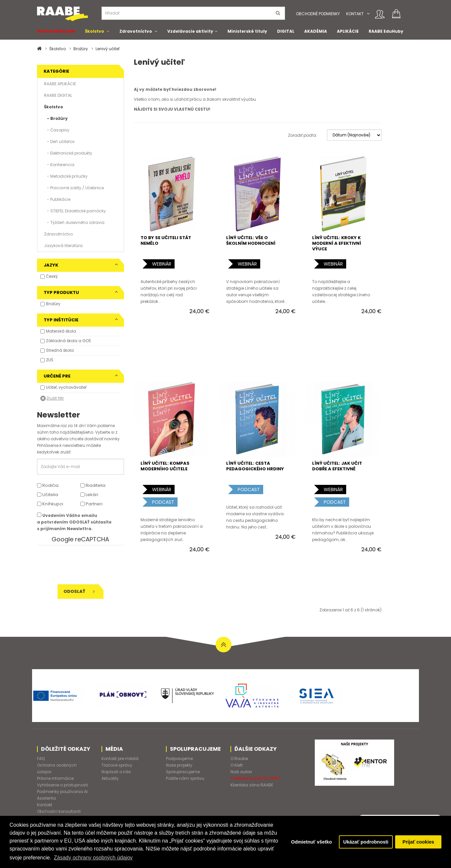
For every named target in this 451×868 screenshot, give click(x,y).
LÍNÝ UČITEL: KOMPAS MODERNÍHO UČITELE (165, 466)
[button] (368, 14)
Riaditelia (93, 485)
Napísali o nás (116, 772)
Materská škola (61, 331)
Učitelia (48, 495)
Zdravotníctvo (136, 31)
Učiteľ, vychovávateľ (66, 387)
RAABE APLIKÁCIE (60, 84)
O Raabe (239, 759)
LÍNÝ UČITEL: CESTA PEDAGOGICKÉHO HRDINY (255, 466)
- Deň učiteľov (59, 142)
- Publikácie (57, 199)
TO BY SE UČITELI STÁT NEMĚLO (166, 240)
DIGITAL (286, 31)
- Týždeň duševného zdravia (74, 222)
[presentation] (82, 565)
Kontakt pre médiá (120, 759)
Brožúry (81, 49)
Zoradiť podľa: (303, 135)
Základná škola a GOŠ (68, 341)
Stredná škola (60, 350)
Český (52, 276)
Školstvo (95, 31)
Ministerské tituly (247, 31)
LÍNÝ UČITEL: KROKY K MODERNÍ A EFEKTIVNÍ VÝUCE (337, 243)
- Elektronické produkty (68, 153)
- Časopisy (57, 130)
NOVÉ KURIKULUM (56, 31)
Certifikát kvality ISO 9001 (255, 778)
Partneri (91, 504)
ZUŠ (50, 360)
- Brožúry (56, 118)
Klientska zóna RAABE (252, 785)
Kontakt (355, 14)
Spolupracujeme (183, 772)
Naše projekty (179, 765)
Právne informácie (55, 778)
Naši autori (241, 772)
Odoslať (79, 591)
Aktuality (110, 778)
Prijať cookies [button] (418, 842)
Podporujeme (179, 759)
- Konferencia (59, 165)
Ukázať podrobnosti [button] (366, 842)
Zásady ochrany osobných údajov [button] (93, 858)
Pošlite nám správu (185, 778)
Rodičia (48, 485)
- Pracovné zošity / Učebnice (74, 188)
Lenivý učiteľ (108, 49)
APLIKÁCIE (348, 31)
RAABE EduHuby (386, 31)
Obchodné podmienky (318, 14)
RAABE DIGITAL (58, 95)
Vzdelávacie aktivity (190, 31)
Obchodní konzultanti (59, 811)
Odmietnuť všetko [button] (311, 842)
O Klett (237, 765)
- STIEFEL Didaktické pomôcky (75, 211)
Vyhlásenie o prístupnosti (62, 785)
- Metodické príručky (66, 176)
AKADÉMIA (316, 31)
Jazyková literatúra (63, 246)
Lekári (89, 495)
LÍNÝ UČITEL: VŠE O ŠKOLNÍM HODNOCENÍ (251, 240)
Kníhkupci (50, 504)
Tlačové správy (117, 765)
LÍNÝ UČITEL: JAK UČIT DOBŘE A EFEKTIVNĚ (337, 466)
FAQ (41, 759)
